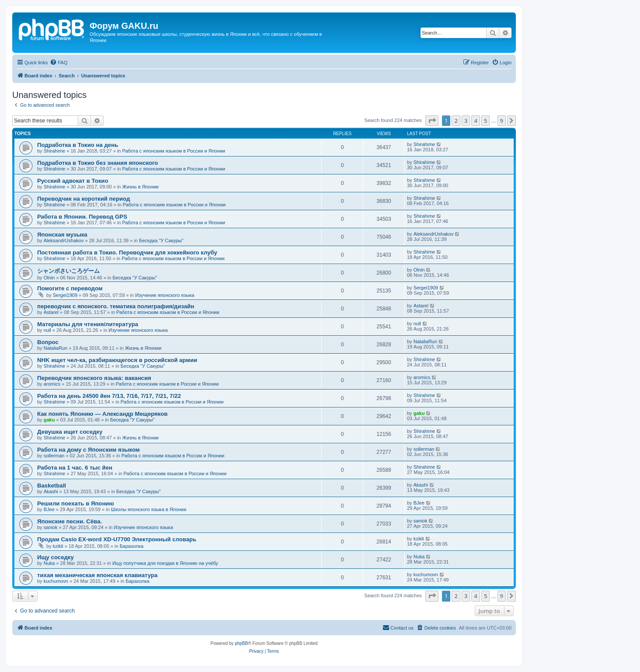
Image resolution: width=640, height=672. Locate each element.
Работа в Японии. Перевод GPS (82, 217)
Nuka (49, 563)
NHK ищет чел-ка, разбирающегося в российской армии (117, 360)
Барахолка (132, 546)
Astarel (51, 312)
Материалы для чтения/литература (88, 324)
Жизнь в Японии (141, 187)
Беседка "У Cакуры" (161, 240)
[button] (432, 121)
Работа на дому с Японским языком (89, 450)
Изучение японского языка (165, 295)
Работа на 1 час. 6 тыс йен (75, 468)
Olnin (49, 278)
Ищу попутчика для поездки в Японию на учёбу (165, 563)
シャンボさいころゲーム (68, 271)
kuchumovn (56, 581)
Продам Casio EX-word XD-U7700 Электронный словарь (117, 539)
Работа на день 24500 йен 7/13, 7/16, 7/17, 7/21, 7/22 (109, 396)
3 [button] (466, 121)
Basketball (52, 486)
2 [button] (456, 121)
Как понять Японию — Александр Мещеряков (102, 414)
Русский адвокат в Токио (73, 181)
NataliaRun (56, 348)
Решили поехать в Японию (76, 503)
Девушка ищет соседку (70, 432)
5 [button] (485, 121)
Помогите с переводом (70, 288)
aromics (52, 384)
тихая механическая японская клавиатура (97, 575)
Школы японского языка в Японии (149, 509)
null (47, 330)
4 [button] (475, 121)
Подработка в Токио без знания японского (97, 163)
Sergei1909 (65, 295)
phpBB (241, 643)
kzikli (58, 546)
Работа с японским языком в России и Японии (174, 151)
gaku (49, 420)
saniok (51, 527)
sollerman (54, 456)
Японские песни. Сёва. (70, 521)
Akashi (51, 491)
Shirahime (55, 151)
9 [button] (502, 121)
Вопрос (48, 342)
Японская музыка (62, 235)
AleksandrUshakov (64, 240)
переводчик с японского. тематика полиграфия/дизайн (116, 306)
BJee (49, 509)
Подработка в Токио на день (78, 145)
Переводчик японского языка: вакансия (94, 378)
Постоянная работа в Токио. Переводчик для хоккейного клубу (127, 252)
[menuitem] (59, 63)
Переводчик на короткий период (83, 199)
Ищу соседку (56, 557)
